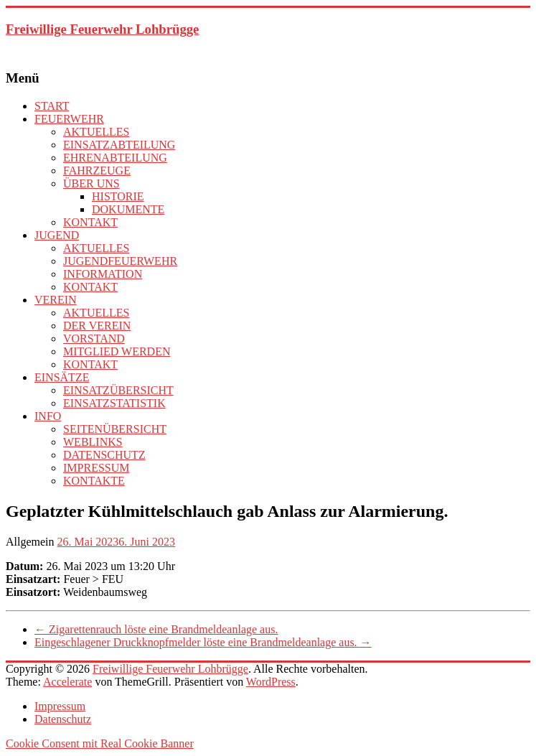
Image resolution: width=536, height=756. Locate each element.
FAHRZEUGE (97, 171)
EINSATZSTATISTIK (114, 403)
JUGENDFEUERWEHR (120, 261)
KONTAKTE (94, 481)
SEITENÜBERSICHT (115, 429)
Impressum (60, 706)
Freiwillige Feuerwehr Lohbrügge (102, 29)
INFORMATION (103, 274)
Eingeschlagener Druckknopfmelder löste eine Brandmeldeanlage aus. (203, 642)
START (52, 106)
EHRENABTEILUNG (115, 158)
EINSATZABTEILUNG (119, 145)
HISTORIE (118, 196)
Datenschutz (63, 719)
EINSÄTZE (62, 377)
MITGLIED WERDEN (117, 351)
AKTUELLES (96, 132)
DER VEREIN (97, 326)
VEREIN (56, 300)
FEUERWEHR (69, 119)
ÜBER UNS (91, 183)
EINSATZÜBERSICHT (118, 390)
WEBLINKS (93, 442)
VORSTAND (94, 339)
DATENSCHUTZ (104, 455)
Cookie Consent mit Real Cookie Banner (100, 743)
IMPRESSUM (96, 468)
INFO (48, 416)
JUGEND (57, 235)
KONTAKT (90, 222)
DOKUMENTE (128, 209)
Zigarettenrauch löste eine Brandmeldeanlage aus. (156, 629)
